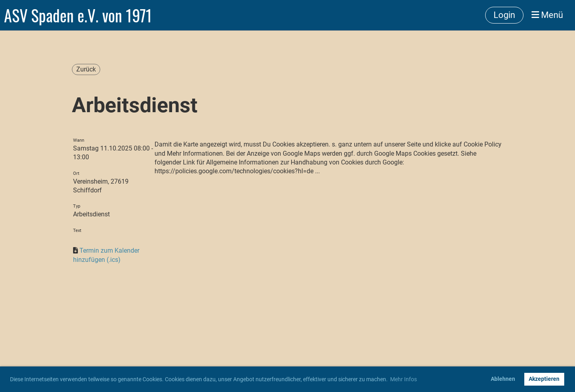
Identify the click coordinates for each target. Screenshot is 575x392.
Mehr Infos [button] (403, 379)
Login (504, 15)
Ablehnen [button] (503, 379)
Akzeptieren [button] (544, 379)
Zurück (86, 69)
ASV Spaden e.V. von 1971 (78, 15)
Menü (547, 15)
